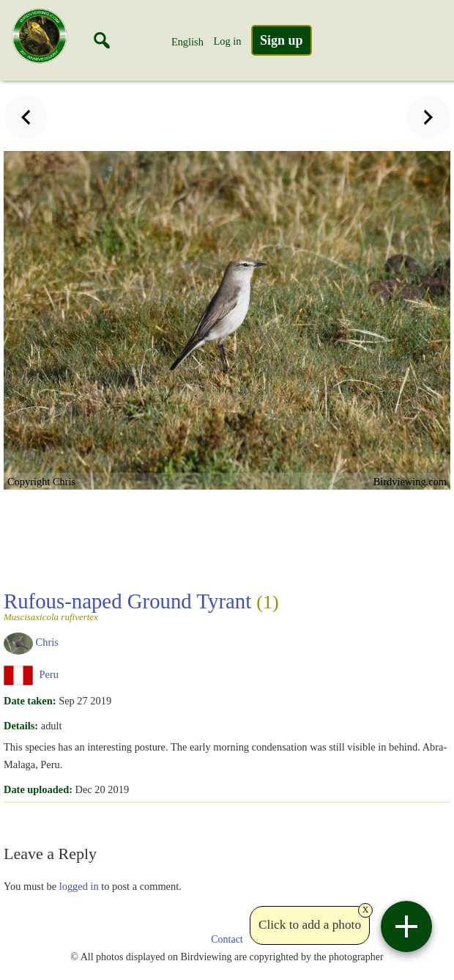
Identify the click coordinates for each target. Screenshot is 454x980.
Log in (227, 41)
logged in (79, 886)
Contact (227, 939)
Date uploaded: (38, 789)
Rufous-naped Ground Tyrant (225, 605)
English (187, 42)
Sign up (282, 40)
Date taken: (30, 701)
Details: (21, 726)
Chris (47, 642)
